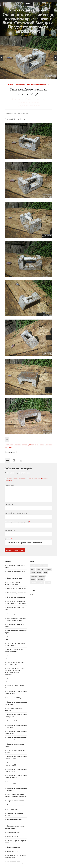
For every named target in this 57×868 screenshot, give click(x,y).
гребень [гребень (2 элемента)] (48, 569)
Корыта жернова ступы (15, 614)
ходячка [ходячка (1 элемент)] (41, 583)
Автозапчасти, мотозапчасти (17, 593)
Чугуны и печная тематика (16, 801)
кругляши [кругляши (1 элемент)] (34, 576)
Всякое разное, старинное (16, 805)
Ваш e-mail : (16, 513)
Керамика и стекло (13, 832)
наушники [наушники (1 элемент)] (41, 579)
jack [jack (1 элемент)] (38, 566)
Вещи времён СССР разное (16, 698)
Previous (2, 58)
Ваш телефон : (17, 522)
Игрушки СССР (12, 721)
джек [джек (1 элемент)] (45, 573)
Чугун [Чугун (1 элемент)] (33, 569)
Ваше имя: (9, 505)
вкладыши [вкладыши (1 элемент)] (40, 569)
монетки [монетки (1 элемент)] (42, 576)
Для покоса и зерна (14, 847)
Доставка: (8, 539)
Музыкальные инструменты (17, 588)
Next (55, 58)
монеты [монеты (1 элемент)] (33, 579)
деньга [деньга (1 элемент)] (33, 573)
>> (7, 439)
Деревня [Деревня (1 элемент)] (45, 566)
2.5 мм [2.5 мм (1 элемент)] (33, 566)
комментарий (9, 485)
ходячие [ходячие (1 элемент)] (33, 583)
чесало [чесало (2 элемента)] (48, 583)
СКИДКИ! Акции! (13, 809)
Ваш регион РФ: (10, 530)
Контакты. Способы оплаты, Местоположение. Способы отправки (28, 102)
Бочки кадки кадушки (15, 578)
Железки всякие (13, 836)
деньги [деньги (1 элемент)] (39, 573)
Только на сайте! (13, 851)
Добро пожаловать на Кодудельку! (29, 10)
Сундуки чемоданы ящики (16, 597)
